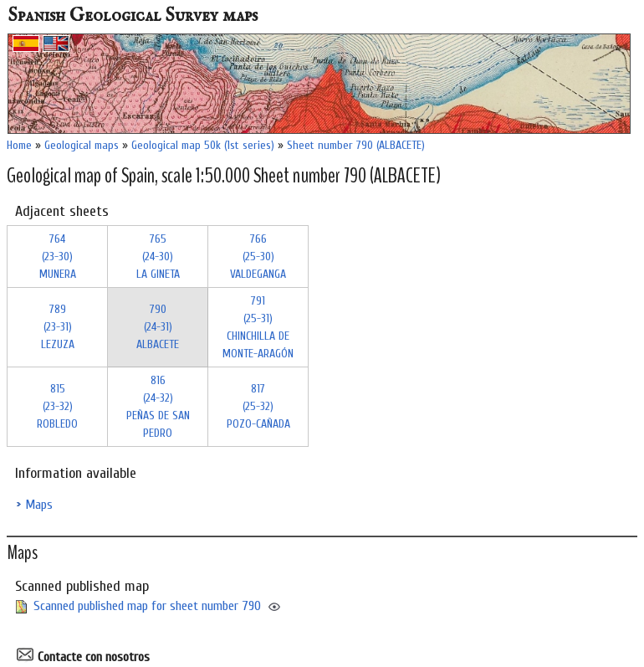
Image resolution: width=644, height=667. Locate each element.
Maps (39, 505)
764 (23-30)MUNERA (58, 257)
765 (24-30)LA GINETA (158, 257)
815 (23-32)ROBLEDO (57, 406)
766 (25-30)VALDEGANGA (258, 257)
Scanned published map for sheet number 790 (147, 606)
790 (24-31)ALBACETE (158, 327)
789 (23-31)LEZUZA (58, 327)
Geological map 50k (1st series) (203, 145)
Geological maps (82, 145)
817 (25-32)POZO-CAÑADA (258, 406)
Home (19, 145)
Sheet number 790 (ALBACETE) (356, 145)
